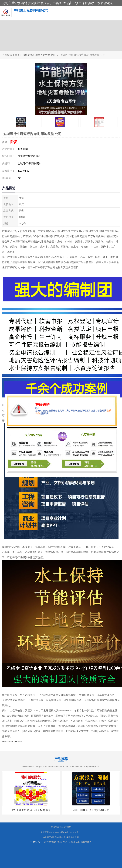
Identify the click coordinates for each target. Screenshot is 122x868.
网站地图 (86, 842)
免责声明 (62, 842)
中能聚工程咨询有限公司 (54, 837)
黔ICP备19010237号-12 (71, 832)
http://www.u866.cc (12, 742)
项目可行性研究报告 (47, 55)
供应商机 (28, 55)
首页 (17, 55)
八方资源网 (50, 842)
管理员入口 (74, 842)
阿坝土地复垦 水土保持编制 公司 (91, 810)
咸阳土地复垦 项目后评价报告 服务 (31, 810)
